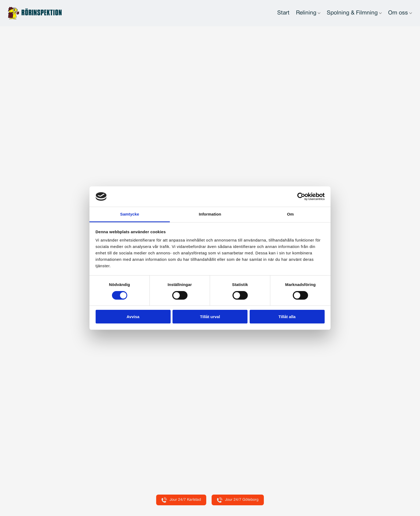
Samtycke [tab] (130, 214)
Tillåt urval (210, 317)
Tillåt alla (287, 317)
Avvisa (133, 317)
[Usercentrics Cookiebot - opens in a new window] (301, 197)
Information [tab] (210, 214)
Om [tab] (290, 214)
